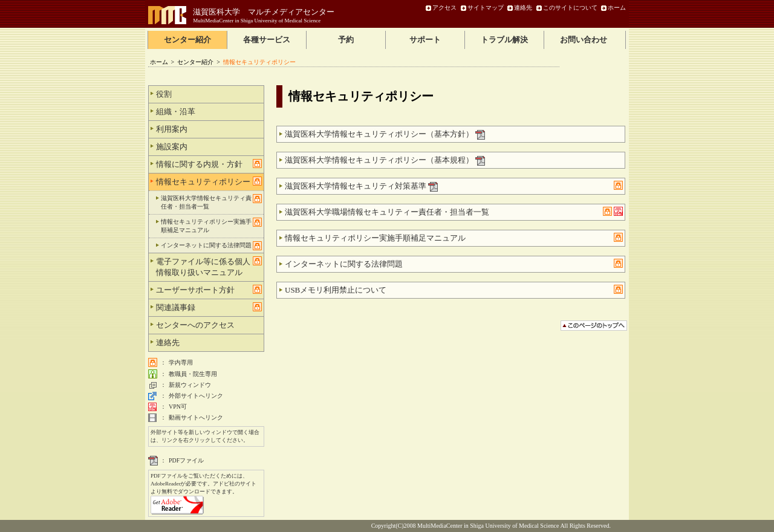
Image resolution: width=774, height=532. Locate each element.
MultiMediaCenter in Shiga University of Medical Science (257, 21)
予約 (346, 40)
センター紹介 (187, 40)
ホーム (617, 8)
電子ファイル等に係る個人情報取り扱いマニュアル (209, 267)
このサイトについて (570, 8)
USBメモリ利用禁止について (454, 290)
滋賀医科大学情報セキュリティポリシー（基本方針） (385, 135)
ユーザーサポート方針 (209, 290)
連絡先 (523, 8)
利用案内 (209, 129)
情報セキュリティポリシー (209, 181)
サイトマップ (486, 8)
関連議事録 (209, 307)
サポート (425, 40)
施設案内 (209, 146)
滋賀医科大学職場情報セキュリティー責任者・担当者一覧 (454, 212)
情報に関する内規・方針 (209, 164)
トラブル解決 (504, 40)
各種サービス (267, 40)
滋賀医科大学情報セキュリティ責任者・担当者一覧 (211, 202)
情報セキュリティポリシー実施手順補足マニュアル (454, 238)
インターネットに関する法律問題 (454, 264)
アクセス (444, 8)
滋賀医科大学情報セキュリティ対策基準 (454, 186)
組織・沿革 (209, 111)
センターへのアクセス (209, 325)
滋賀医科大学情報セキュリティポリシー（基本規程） (385, 161)
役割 (209, 94)
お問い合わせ (584, 40)
